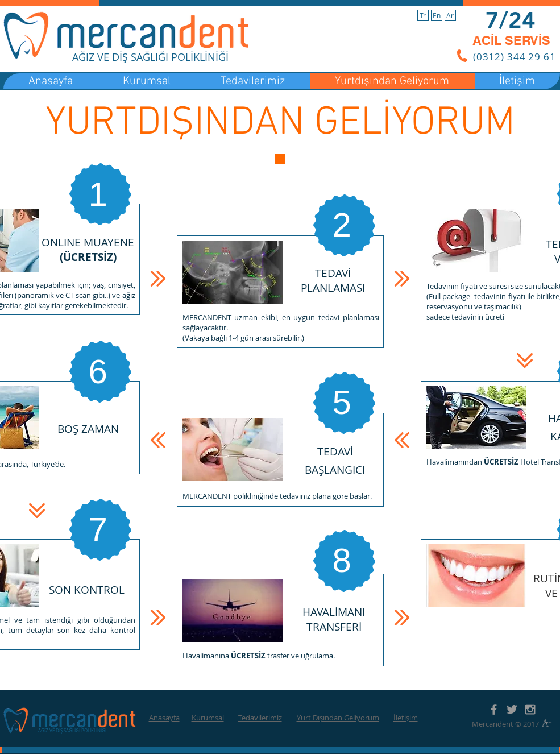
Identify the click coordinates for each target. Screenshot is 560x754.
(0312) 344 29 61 (515, 57)
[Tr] (423, 15)
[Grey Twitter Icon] (512, 709)
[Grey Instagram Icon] (530, 709)
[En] (437, 15)
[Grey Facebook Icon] (494, 709)
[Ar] (450, 15)
